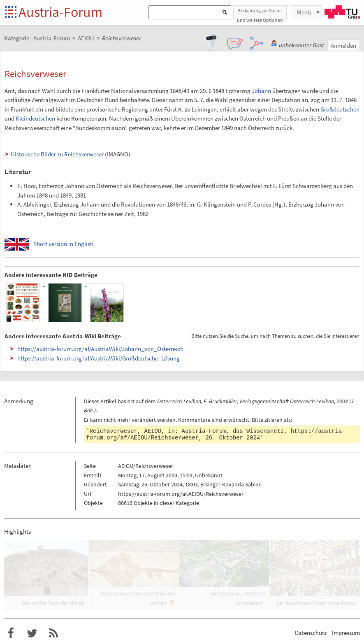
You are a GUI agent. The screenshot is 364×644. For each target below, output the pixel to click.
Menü (304, 12)
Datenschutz (311, 633)
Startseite (11, 13)
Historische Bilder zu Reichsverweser (57, 154)
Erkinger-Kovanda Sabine (231, 484)
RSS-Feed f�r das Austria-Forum (53, 633)
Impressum (346, 633)
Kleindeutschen (35, 118)
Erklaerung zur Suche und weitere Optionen (260, 13)
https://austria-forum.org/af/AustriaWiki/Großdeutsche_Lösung (99, 358)
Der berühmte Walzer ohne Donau (316, 603)
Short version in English (63, 244)
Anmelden (343, 45)
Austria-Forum (60, 12)
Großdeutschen (340, 109)
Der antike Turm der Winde (53, 603)
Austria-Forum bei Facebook (11, 633)
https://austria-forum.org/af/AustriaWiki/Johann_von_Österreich (100, 349)
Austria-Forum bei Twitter (32, 633)
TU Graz (342, 12)
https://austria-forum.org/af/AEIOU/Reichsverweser (181, 494)
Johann (261, 91)
